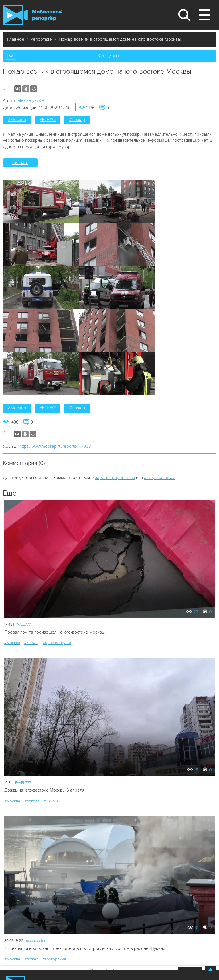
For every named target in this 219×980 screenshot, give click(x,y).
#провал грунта (57, 643)
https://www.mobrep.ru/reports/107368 (55, 446)
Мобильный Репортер (32, 15)
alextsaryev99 (31, 100)
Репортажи (41, 39)
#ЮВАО (48, 120)
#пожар (77, 120)
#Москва (17, 120)
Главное (16, 39)
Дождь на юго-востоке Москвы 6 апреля (44, 790)
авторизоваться (160, 478)
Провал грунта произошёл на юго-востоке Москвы (54, 632)
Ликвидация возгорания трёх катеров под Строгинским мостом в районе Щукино (85, 948)
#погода (32, 801)
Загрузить (109, 56)
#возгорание (54, 959)
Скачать (20, 163)
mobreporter (36, 941)
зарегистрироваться (115, 478)
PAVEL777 (23, 624)
